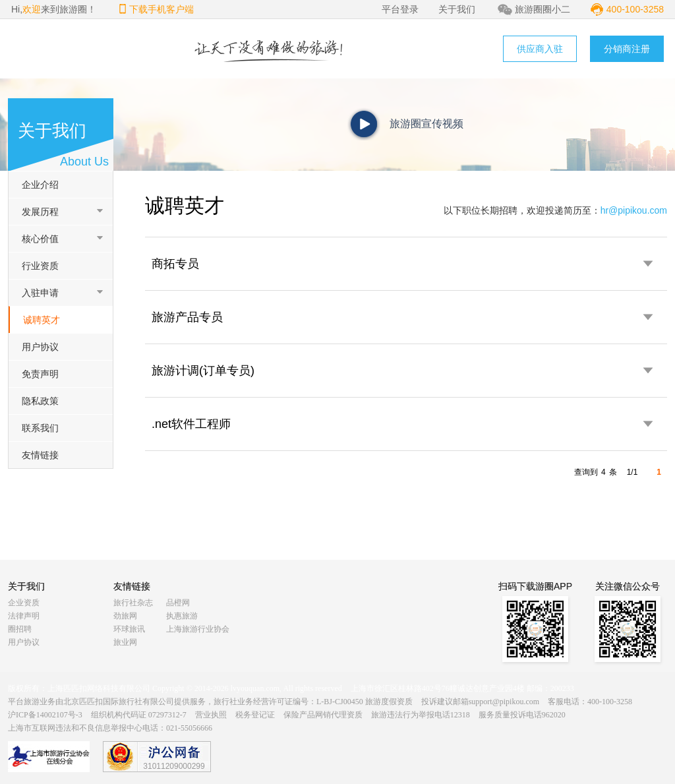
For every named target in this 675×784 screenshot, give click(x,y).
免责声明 (40, 374)
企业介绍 (40, 185)
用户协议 (40, 347)
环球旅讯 (129, 629)
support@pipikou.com (504, 702)
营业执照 (211, 715)
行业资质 (40, 266)
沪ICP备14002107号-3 (45, 715)
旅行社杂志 (133, 603)
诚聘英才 (42, 320)
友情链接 (40, 455)
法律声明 (24, 616)
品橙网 (178, 603)
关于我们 (457, 9)
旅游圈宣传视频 (426, 124)
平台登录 (400, 9)
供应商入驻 (540, 49)
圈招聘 (20, 629)
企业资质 (24, 603)
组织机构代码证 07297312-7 (139, 715)
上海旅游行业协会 (198, 629)
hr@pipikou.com (634, 210)
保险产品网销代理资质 (323, 715)
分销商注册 (627, 49)
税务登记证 (255, 715)
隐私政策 (40, 401)
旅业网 (125, 642)
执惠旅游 (182, 616)
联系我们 (40, 428)
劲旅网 (125, 616)
